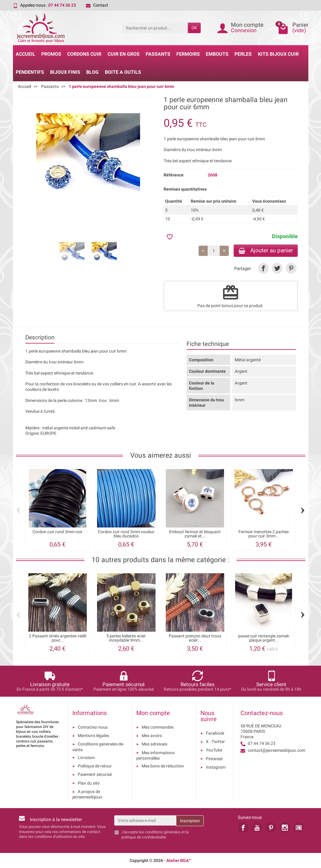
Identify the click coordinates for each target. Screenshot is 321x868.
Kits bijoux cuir (278, 54)
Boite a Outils (123, 72)
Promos (51, 54)
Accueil (25, 54)
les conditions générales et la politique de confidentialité (155, 834)
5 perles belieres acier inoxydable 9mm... (126, 638)
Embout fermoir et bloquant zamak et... (195, 534)
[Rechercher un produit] (155, 28)
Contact (97, 5)
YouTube (214, 750)
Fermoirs (188, 54)
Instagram (216, 767)
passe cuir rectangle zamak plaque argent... (264, 638)
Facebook (215, 733)
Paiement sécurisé (95, 774)
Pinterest (214, 759)
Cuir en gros (124, 54)
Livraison (86, 758)
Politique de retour (95, 766)
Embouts (217, 54)
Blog (92, 72)
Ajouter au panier (266, 250)
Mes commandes (158, 727)
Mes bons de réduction (163, 766)
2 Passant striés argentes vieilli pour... (58, 638)
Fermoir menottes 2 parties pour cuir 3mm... (264, 534)
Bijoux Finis (65, 72)
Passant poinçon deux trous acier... (195, 638)
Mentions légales (93, 736)
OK (194, 28)
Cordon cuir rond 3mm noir (58, 532)
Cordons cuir (84, 54)
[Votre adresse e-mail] (145, 820)
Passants (158, 54)
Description (40, 337)
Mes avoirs (152, 736)
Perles (243, 54)
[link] (263, 268)
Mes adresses (154, 744)
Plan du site (89, 783)
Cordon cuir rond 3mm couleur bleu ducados (126, 534)
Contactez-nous (93, 727)
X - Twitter (215, 742)
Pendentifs (30, 72)
